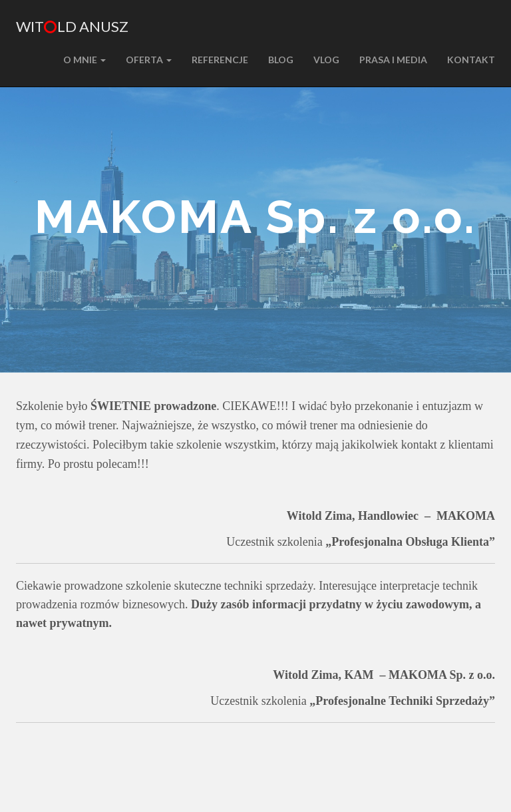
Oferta (149, 60)
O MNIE (85, 60)
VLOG (326, 60)
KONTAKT (471, 60)
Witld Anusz (72, 26)
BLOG (281, 60)
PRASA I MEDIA (393, 60)
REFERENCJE (220, 60)
